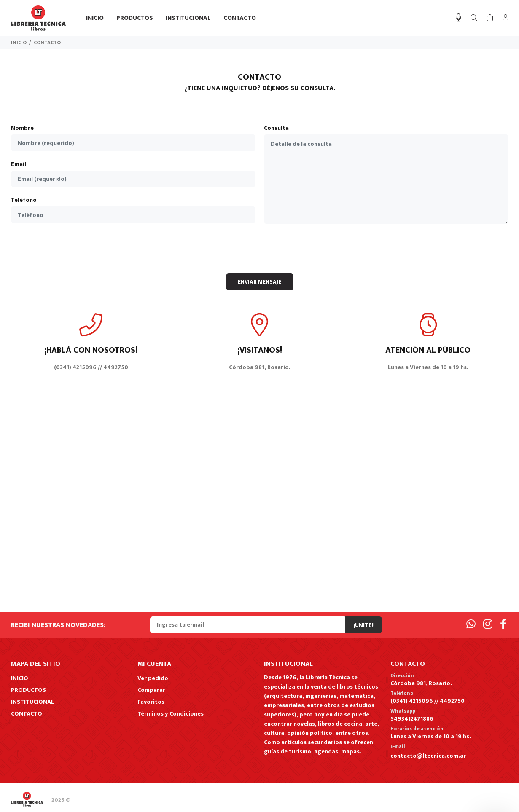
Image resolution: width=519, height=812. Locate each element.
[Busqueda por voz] (458, 18)
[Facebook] (503, 625)
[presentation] (260, 249)
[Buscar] (474, 18)
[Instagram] (488, 625)
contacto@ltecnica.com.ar (428, 756)
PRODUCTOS (28, 690)
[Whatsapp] (471, 625)
